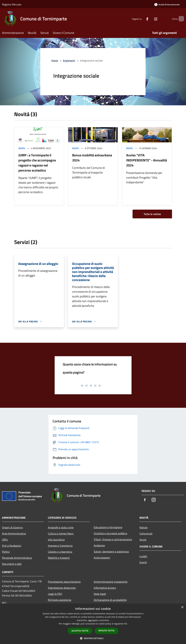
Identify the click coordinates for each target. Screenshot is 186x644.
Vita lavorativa (56, 540)
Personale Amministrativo (17, 558)
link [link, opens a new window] (125, 624)
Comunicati (146, 533)
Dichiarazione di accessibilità (110, 600)
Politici (6, 552)
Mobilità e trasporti (59, 558)
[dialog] (93, 624)
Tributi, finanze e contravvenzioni (113, 539)
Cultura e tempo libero (61, 533)
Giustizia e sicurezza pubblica (110, 533)
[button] (93, 638)
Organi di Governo (12, 527)
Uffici (5, 540)
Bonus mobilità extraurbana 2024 (92, 158)
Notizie (144, 527)
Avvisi (22, 148)
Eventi (143, 562)
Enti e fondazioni (12, 546)
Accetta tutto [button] (80, 631)
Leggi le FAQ (55, 594)
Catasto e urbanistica (60, 552)
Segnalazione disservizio (62, 588)
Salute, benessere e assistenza (111, 551)
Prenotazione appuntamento (64, 582)
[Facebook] (141, 19)
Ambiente (99, 545)
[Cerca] (180, 19)
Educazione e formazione (108, 527)
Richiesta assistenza (60, 600)
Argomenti (69, 60)
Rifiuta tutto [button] (106, 631)
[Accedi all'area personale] (167, 4)
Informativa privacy (105, 588)
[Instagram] (150, 19)
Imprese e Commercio (60, 546)
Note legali (100, 594)
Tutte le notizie (152, 214)
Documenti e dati (12, 564)
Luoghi (143, 556)
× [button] (182, 607)
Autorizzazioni (102, 558)
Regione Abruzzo (12, 4)
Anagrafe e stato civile (61, 527)
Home (55, 60)
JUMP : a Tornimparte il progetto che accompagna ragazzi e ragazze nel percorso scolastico (37, 163)
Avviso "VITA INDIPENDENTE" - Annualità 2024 (147, 160)
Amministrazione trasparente (111, 582)
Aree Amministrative (14, 533)
